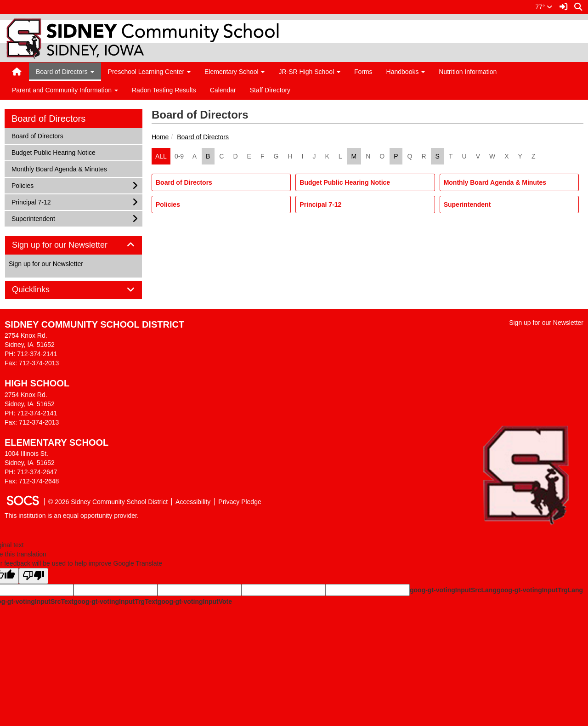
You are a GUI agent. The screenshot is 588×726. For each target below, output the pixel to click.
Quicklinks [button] (41, 290)
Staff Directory (270, 90)
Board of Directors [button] (65, 72)
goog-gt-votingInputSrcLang (453, 590)
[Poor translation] (34, 576)
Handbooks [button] (406, 72)
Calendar (223, 90)
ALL (161, 156)
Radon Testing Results (164, 90)
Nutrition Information (468, 72)
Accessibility (193, 502)
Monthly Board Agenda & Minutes (495, 182)
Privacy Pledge (240, 502)
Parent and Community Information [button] (65, 90)
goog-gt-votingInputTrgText (115, 601)
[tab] (73, 245)
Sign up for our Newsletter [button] (70, 245)
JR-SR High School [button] (309, 72)
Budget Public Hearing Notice (345, 182)
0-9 (179, 156)
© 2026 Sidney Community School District (108, 502)
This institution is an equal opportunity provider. (72, 516)
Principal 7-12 (320, 204)
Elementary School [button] (235, 72)
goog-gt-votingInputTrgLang (540, 590)
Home (160, 137)
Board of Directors (203, 137)
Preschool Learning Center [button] (149, 72)
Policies (168, 204)
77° (544, 7)
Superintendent (467, 204)
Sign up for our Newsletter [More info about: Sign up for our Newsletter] (46, 264)
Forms (363, 72)
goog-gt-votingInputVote (195, 601)
